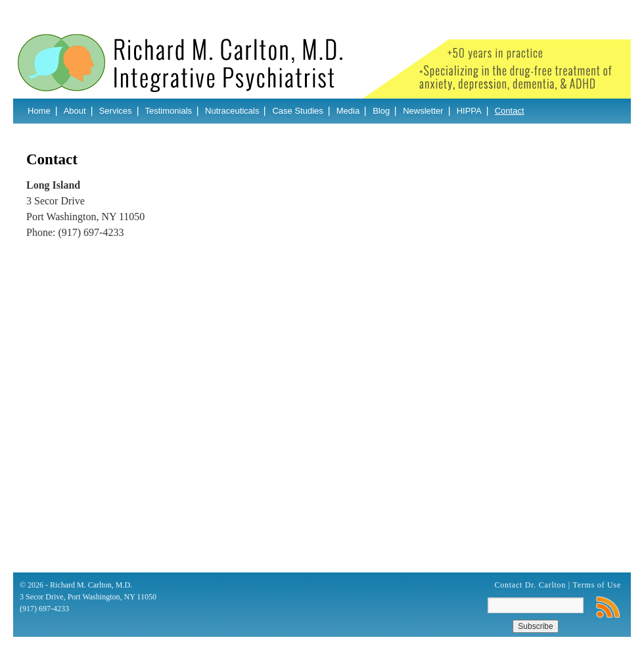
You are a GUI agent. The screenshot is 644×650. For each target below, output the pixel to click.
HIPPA (469, 111)
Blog (381, 111)
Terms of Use (597, 585)
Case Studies (297, 111)
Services (116, 111)
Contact (510, 111)
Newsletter (423, 111)
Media (348, 111)
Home (39, 111)
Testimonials (169, 111)
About (75, 111)
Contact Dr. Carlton (531, 585)
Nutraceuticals (232, 111)
